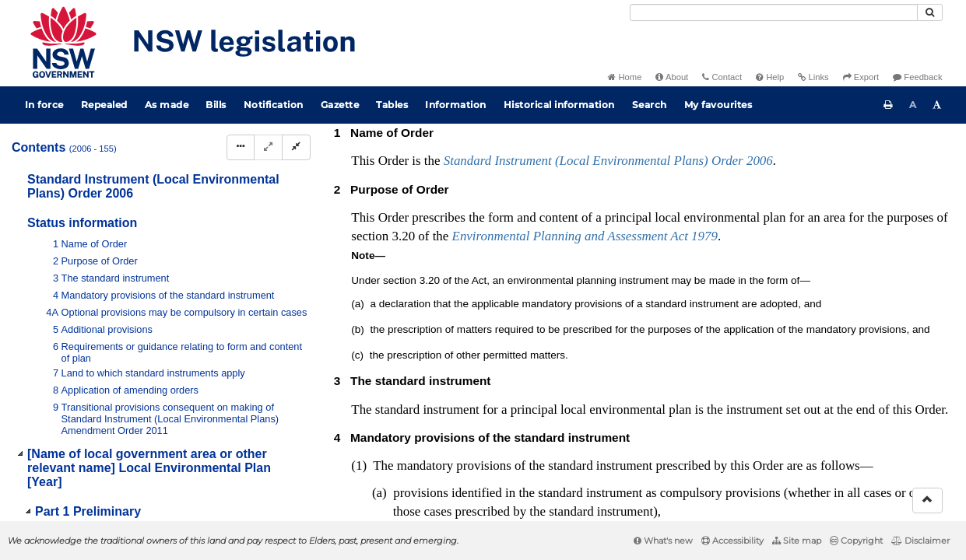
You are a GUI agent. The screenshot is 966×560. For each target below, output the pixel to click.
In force (44, 105)
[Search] (774, 12)
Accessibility (732, 541)
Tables (392, 105)
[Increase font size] (937, 105)
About (672, 77)
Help (770, 77)
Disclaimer (920, 541)
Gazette (340, 105)
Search (650, 105)
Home (625, 77)
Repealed (104, 105)
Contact (722, 77)
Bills (216, 105)
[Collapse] (296, 147)
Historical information (559, 105)
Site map (797, 541)
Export (861, 77)
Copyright (856, 541)
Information (456, 105)
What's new (663, 541)
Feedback (917, 77)
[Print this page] (888, 105)
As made (167, 105)
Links (813, 77)
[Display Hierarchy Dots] (241, 147)
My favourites (718, 105)
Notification (274, 105)
